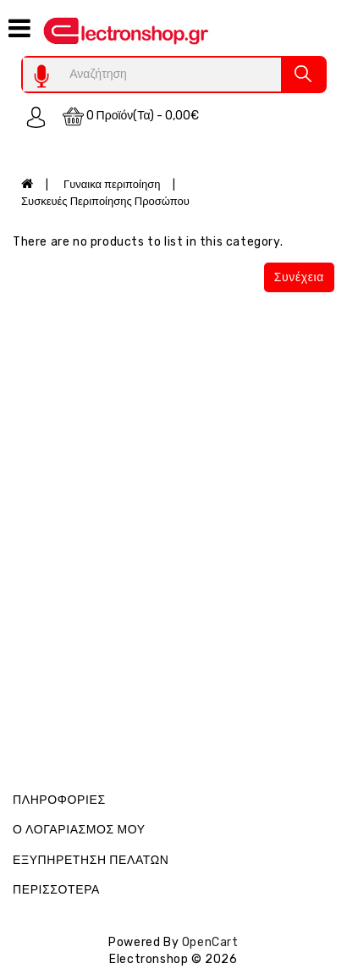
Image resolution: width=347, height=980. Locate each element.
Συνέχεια (299, 277)
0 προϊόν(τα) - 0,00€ (131, 116)
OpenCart (210, 942)
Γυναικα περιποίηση (112, 184)
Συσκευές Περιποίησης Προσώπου (105, 201)
